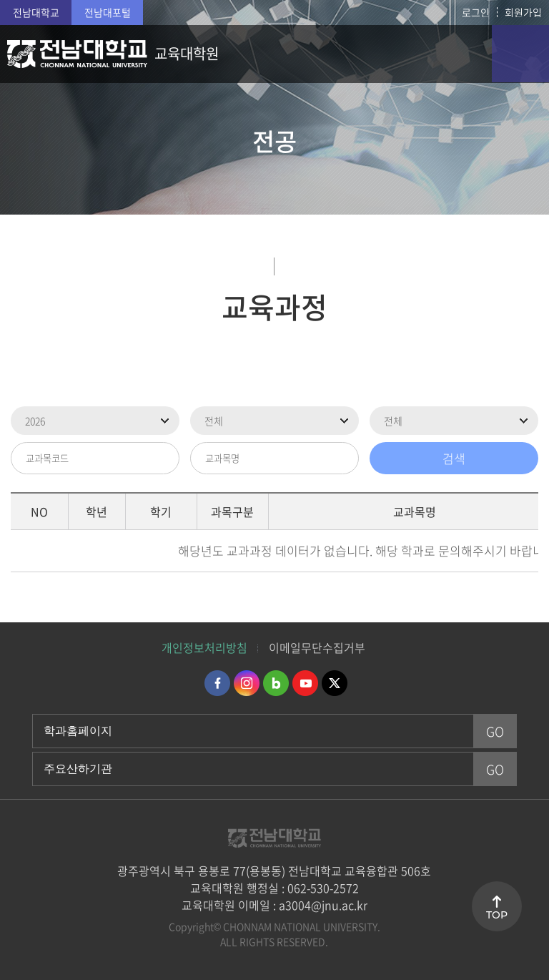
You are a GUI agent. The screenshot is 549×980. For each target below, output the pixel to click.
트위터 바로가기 (335, 683)
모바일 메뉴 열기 (520, 54)
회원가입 (523, 12)
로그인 (476, 12)
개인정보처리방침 (204, 647)
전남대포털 (108, 12)
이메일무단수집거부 (317, 647)
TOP (497, 915)
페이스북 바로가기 (217, 683)
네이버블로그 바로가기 (276, 683)
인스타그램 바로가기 (247, 683)
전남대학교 (36, 12)
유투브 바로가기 (305, 683)
